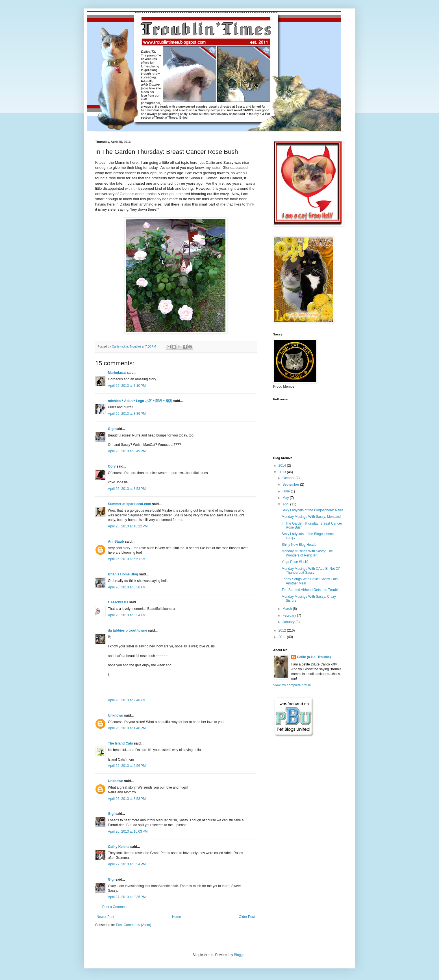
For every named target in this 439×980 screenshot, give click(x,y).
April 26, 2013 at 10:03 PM (128, 831)
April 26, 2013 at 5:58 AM (127, 587)
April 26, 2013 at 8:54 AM (127, 615)
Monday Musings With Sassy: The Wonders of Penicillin (307, 553)
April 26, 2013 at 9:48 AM (127, 700)
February (290, 615)
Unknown (116, 715)
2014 (283, 466)
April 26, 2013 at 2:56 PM (127, 766)
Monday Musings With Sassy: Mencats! (311, 517)
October (289, 478)
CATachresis (118, 602)
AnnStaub (116, 542)
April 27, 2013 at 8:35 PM (127, 897)
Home (177, 917)
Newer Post (105, 917)
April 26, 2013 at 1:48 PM (127, 728)
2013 (283, 472)
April (286, 504)
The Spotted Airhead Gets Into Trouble (311, 590)
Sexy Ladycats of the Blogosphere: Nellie (313, 510)
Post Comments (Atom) (133, 925)
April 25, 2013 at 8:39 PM (127, 414)
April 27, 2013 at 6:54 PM (127, 864)
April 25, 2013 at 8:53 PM (127, 489)
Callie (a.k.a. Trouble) (314, 657)
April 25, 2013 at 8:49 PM (127, 451)
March (288, 609)
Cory (112, 466)
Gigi (111, 429)
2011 (283, 637)
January (289, 622)
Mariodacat (117, 373)
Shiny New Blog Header (300, 545)
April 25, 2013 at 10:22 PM (128, 526)
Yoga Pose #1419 (295, 562)
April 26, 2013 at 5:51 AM (127, 559)
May (286, 498)
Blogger (240, 955)
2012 (283, 630)
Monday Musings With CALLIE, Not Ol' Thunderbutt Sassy (311, 571)
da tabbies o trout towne (128, 630)
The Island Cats (120, 743)
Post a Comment (115, 907)
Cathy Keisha (119, 847)
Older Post (247, 917)
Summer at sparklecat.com (130, 504)
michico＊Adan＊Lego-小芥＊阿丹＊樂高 (140, 401)
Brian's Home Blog (123, 574)
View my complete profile (292, 685)
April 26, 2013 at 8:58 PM (127, 799)
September (291, 484)
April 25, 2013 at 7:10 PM (127, 386)
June (287, 491)
